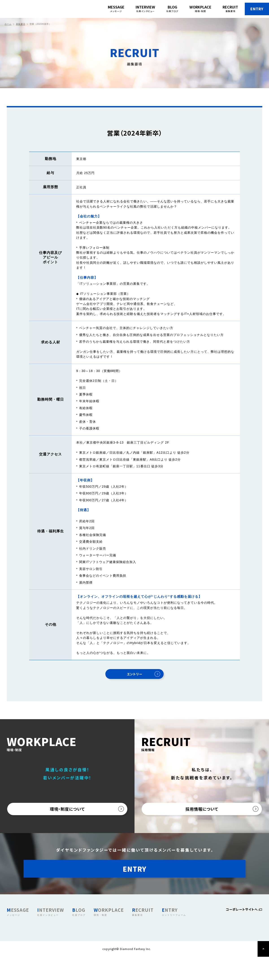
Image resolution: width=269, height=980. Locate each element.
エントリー (135, 676)
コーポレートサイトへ (240, 933)
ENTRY (247, 9)
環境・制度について (67, 815)
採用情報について (202, 815)
